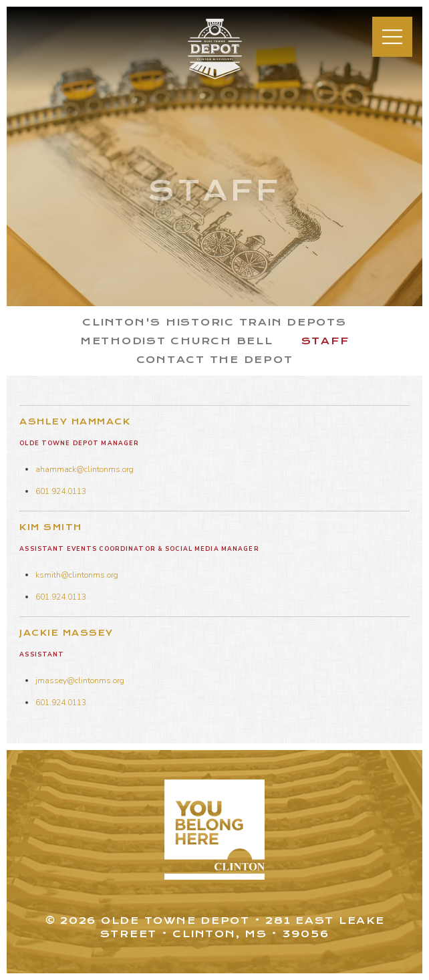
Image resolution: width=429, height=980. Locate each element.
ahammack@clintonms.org (85, 469)
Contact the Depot (215, 360)
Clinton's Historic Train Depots (214, 322)
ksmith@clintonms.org (77, 575)
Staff (325, 341)
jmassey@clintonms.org (80, 681)
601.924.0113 (61, 491)
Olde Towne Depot (207, 79)
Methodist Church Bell (177, 341)
